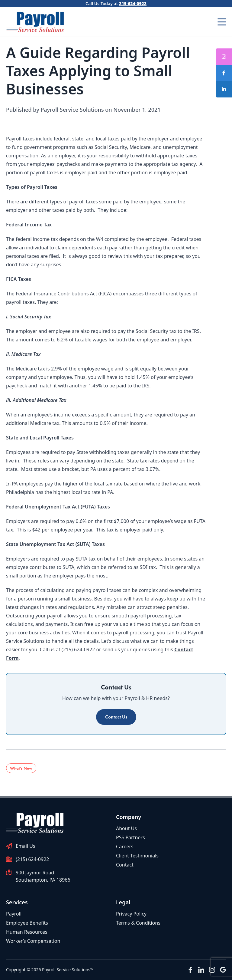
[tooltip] (224, 73)
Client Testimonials (137, 856)
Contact (125, 865)
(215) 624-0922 (32, 859)
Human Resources (27, 932)
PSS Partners (130, 837)
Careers (125, 847)
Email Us (26, 846)
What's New (21, 768)
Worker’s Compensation (33, 941)
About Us (126, 828)
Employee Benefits (27, 923)
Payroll (14, 914)
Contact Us (116, 717)
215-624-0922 (133, 3)
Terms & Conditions (138, 923)
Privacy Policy (131, 914)
